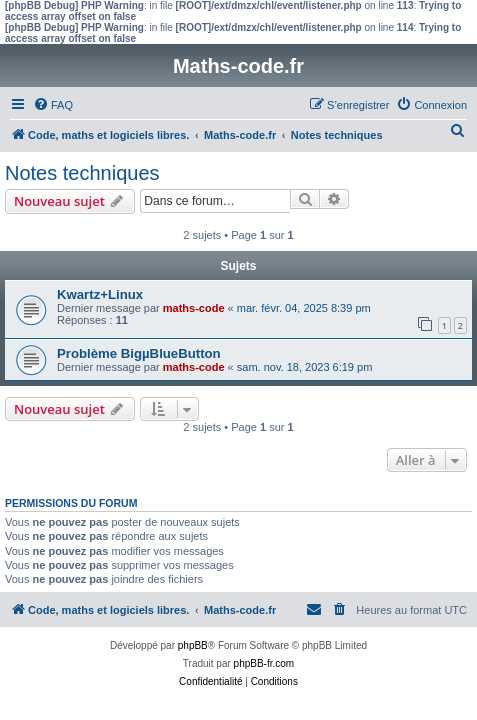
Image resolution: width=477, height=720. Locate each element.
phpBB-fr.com (264, 663)
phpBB (193, 645)
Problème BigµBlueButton (139, 353)
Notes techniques (82, 173)
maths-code (194, 308)
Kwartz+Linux (100, 294)
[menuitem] (53, 105)
